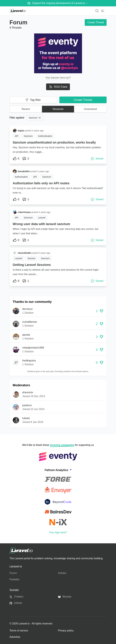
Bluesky (65, 597)
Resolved (58, 109)
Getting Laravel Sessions (32, 265)
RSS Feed (58, 87)
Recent (26, 109)
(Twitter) (16, 597)
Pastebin (15, 579)
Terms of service (19, 631)
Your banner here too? (58, 78)
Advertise (15, 637)
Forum (13, 573)
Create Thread (96, 22)
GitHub (16, 603)
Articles (62, 573)
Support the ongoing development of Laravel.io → (58, 3)
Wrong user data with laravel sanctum (41, 224)
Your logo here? (58, 532)
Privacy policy (66, 631)
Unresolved (90, 109)
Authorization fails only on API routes (41, 183)
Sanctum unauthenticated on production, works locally (54, 142)
